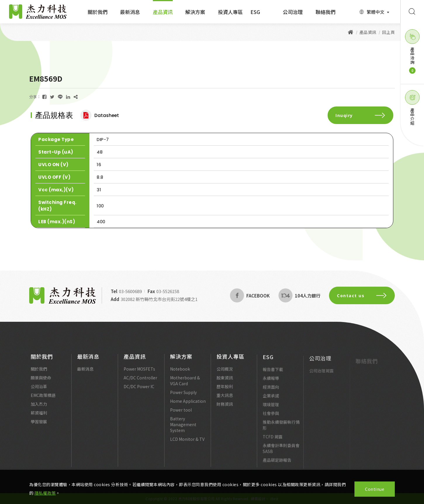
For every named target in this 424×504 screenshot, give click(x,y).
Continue (375, 489)
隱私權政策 (45, 493)
